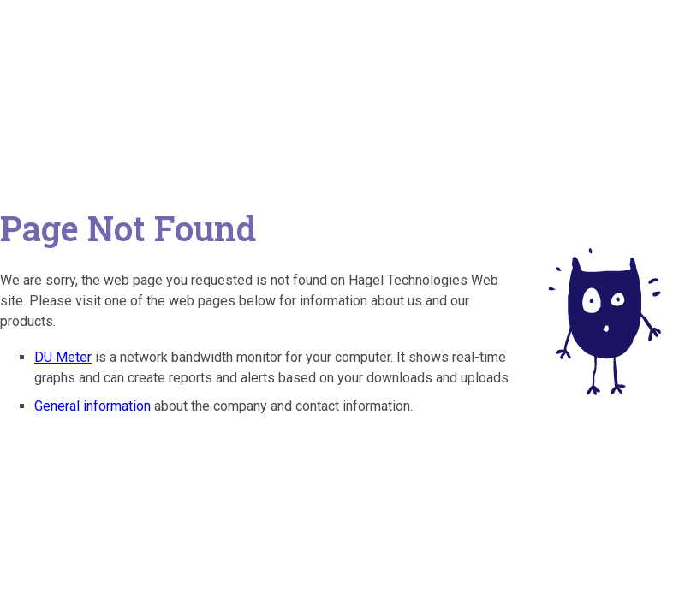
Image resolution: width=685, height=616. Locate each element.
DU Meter (63, 357)
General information (92, 406)
